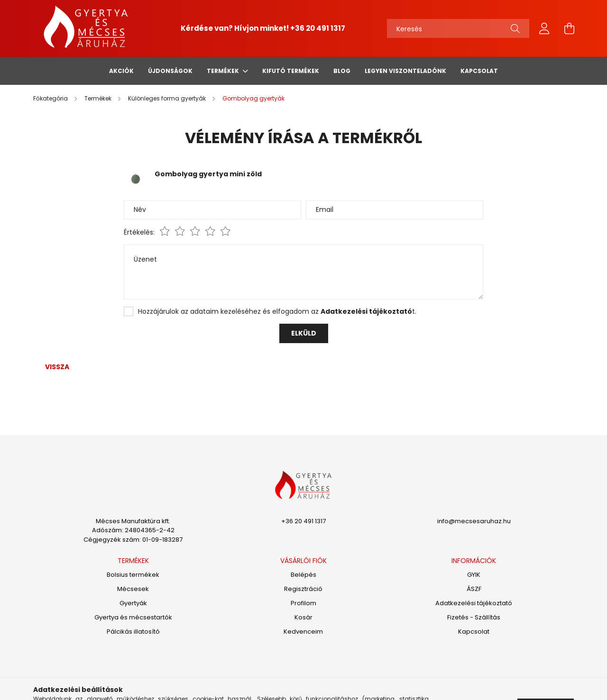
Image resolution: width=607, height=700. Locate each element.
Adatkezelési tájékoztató (474, 603)
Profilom (303, 603)
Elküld (304, 333)
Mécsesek (133, 589)
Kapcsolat (479, 71)
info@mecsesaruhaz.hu (474, 521)
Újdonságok (170, 71)
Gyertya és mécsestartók (133, 618)
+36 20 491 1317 (318, 28)
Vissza (57, 367)
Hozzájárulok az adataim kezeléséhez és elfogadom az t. (277, 311)
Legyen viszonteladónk (405, 71)
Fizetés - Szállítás (474, 618)
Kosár (303, 618)
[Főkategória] (51, 98)
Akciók (121, 71)
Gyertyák (133, 603)
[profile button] (544, 28)
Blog (342, 71)
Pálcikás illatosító (133, 632)
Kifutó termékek (291, 71)
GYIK (474, 575)
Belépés (303, 575)
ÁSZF (474, 589)
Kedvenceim (303, 632)
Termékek (224, 71)
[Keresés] (458, 28)
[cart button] (569, 28)
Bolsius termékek (133, 575)
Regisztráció (303, 589)
